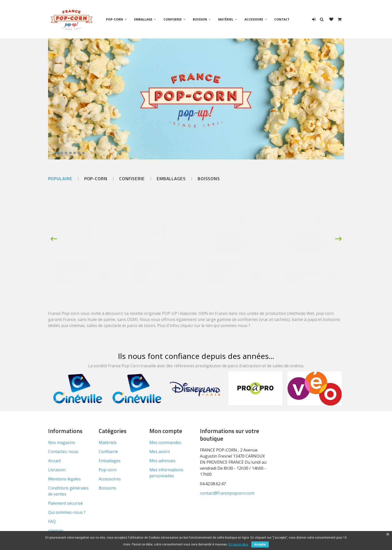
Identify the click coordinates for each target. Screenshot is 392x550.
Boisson (200, 19)
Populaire (60, 179)
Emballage (143, 19)
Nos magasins (62, 442)
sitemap (56, 531)
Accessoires (110, 479)
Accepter (260, 544)
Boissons (209, 179)
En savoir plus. (239, 544)
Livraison (57, 470)
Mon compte (166, 431)
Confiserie (173, 19)
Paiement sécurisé (65, 503)
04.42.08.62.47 (213, 484)
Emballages (171, 179)
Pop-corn (115, 19)
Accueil (55, 461)
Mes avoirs (160, 452)
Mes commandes (165, 442)
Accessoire (254, 19)
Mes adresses (162, 461)
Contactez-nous (63, 452)
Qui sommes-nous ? (67, 512)
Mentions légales (64, 479)
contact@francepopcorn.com (227, 493)
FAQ (52, 521)
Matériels (108, 442)
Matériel (226, 19)
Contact (282, 19)
